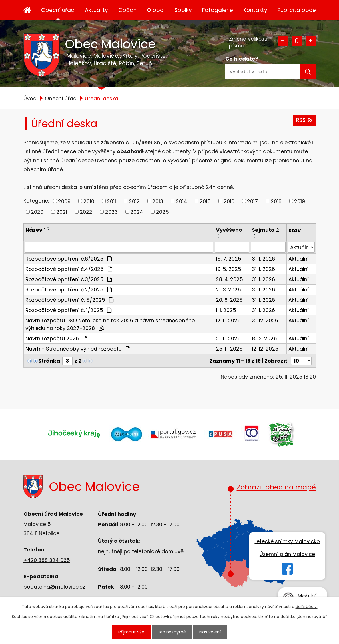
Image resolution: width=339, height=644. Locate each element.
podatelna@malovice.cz (54, 587)
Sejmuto (265, 230)
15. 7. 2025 (229, 259)
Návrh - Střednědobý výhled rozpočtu (78, 349)
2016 (229, 201)
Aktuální (299, 259)
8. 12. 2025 (264, 338)
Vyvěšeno (229, 230)
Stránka (49, 361)
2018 (276, 201)
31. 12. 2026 (265, 320)
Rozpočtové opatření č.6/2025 (69, 259)
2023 (111, 212)
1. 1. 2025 (226, 310)
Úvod (27, 10)
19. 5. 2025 (229, 269)
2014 (181, 201)
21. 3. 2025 (228, 290)
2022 (86, 212)
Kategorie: (36, 201)
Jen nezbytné (172, 632)
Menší (283, 41)
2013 (158, 201)
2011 (111, 201)
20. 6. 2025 (229, 300)
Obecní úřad (58, 10)
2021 (62, 212)
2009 (64, 201)
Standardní (297, 41)
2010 (89, 201)
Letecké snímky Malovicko (287, 541)
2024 (137, 212)
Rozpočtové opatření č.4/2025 (69, 269)
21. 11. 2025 (228, 338)
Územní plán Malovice (287, 554)
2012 (134, 201)
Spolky (183, 10)
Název (35, 230)
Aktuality (96, 10)
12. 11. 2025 (228, 320)
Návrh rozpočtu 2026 (56, 338)
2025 (162, 212)
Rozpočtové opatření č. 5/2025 (69, 300)
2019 (300, 201)
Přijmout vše (131, 632)
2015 (205, 201)
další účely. (307, 607)
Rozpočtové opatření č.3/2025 (69, 279)
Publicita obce (297, 10)
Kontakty (255, 10)
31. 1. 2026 (263, 259)
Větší (311, 41)
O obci (156, 10)
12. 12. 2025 (265, 349)
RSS (304, 120)
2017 (252, 201)
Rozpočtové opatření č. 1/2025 (68, 310)
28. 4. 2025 (229, 279)
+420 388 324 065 (47, 560)
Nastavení (210, 632)
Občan (127, 10)
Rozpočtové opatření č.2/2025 (69, 290)
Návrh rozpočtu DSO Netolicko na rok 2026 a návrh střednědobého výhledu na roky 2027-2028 (110, 324)
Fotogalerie (218, 10)
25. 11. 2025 (229, 349)
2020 (37, 212)
